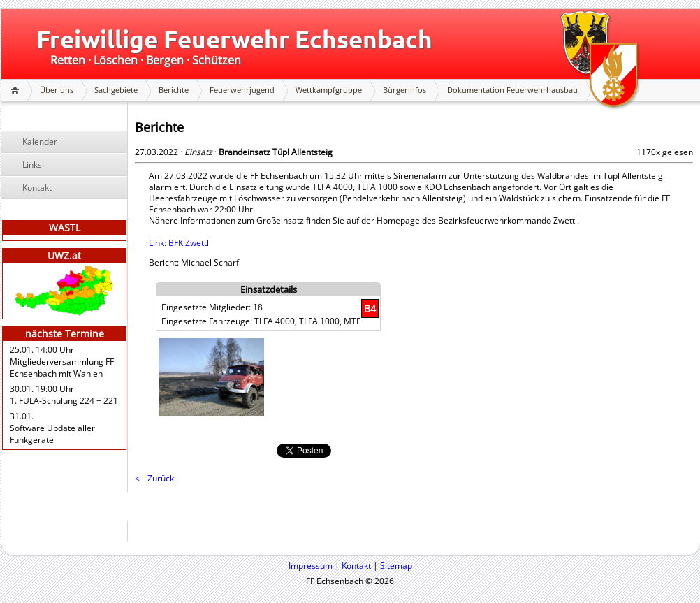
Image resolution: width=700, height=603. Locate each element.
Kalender (40, 141)
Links (32, 165)
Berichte (174, 90)
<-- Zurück (154, 478)
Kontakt (37, 188)
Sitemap (396, 566)
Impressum (311, 566)
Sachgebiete (116, 90)
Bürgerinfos (404, 90)
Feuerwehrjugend (242, 90)
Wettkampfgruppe (329, 90)
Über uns (57, 90)
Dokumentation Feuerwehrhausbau (512, 90)
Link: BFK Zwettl (179, 243)
